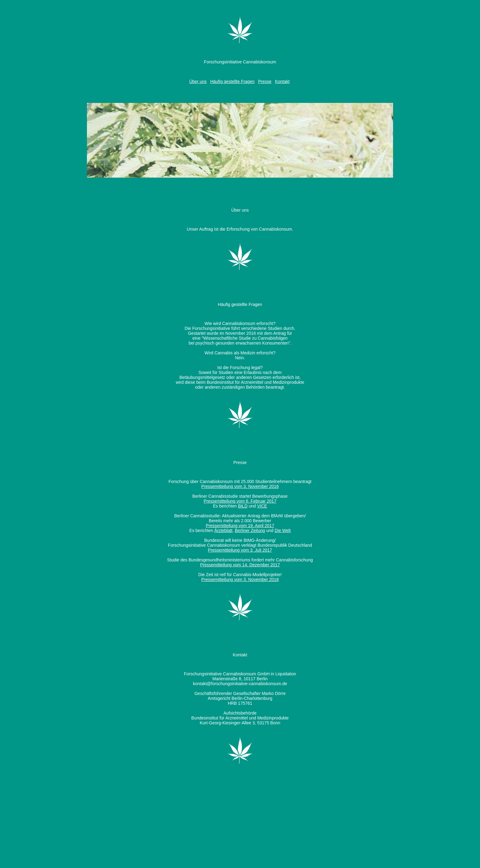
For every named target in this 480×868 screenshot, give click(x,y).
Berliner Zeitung (250, 530)
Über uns (198, 81)
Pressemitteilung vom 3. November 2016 (240, 486)
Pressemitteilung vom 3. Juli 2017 (240, 550)
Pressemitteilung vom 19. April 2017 (240, 526)
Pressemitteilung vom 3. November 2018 (240, 579)
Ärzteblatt (223, 530)
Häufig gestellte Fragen (232, 81)
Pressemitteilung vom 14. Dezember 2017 (240, 565)
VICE (262, 506)
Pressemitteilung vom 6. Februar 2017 (240, 501)
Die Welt (283, 530)
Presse (265, 81)
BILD (243, 506)
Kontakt (282, 81)
